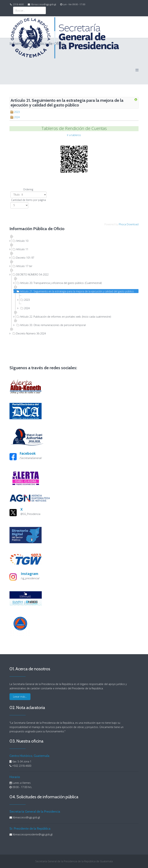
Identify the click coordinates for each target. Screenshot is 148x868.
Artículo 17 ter (22, 266)
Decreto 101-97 (23, 258)
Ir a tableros (74, 135)
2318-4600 (18, 4)
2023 (17, 112)
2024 (17, 117)
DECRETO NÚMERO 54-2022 (30, 274)
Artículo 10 (20, 241)
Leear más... (20, 697)
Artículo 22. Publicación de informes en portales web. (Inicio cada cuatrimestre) (63, 317)
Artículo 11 (20, 249)
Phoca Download (129, 224)
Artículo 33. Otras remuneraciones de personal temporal (51, 325)
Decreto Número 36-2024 (29, 333)
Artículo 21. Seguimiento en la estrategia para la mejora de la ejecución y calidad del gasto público (75, 291)
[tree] (74, 285)
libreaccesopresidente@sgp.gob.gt (33, 834)
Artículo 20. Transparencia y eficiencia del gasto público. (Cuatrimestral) (59, 283)
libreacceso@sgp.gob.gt (44, 4)
